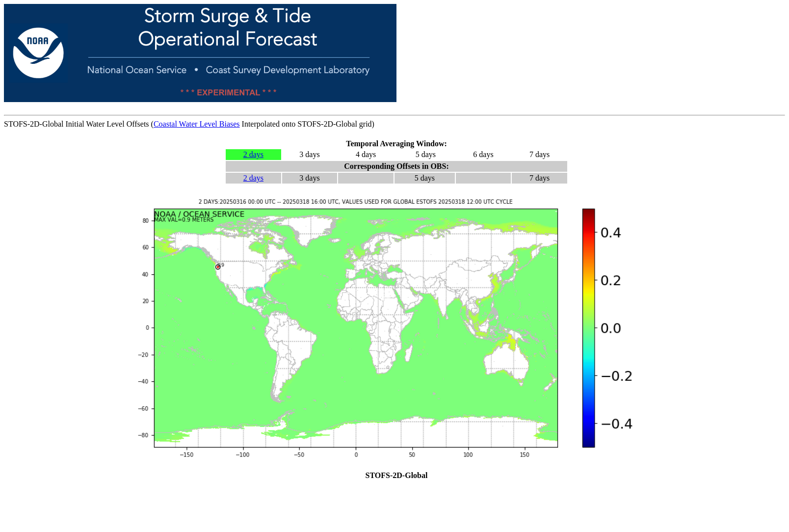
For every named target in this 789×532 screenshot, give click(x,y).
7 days (539, 154)
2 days (253, 154)
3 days (309, 154)
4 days (366, 154)
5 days (426, 154)
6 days (483, 154)
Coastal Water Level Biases (197, 124)
